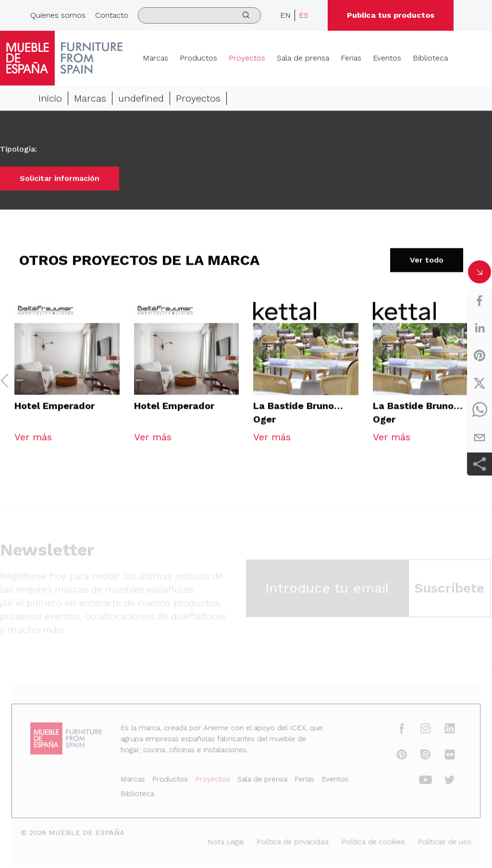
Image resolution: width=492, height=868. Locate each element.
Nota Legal (226, 840)
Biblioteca (430, 58)
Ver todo (427, 261)
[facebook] (480, 301)
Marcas (155, 58)
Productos (198, 58)
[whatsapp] (480, 410)
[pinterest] (480, 355)
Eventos (387, 58)
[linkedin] (480, 328)
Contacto (112, 15)
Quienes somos (58, 15)
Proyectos (247, 58)
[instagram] (419, 731)
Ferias (351, 58)
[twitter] (480, 383)
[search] (199, 15)
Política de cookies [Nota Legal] (368, 840)
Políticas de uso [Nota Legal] (437, 840)
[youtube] (419, 781)
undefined (141, 99)
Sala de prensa (303, 58)
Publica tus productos (391, 15)
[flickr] (442, 756)
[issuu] (419, 756)
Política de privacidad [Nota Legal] (291, 840)
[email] (480, 438)
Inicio (50, 99)
